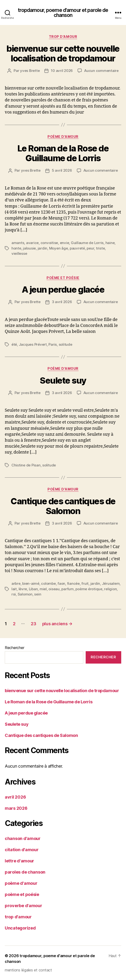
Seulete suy (63, 380)
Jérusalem (111, 583)
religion (110, 589)
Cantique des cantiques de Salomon (63, 506)
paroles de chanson (25, 872)
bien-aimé (31, 583)
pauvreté (77, 248)
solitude (66, 344)
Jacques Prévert (33, 344)
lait (14, 589)
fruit (85, 583)
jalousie (29, 248)
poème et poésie (63, 278)
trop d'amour (63, 37)
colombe (48, 583)
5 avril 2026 (62, 170)
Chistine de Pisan (26, 465)
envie (65, 243)
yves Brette (30, 71)
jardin (42, 248)
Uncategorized (20, 928)
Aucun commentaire (101, 71)
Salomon (25, 594)
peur (90, 248)
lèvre (23, 589)
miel (43, 589)
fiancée (73, 583)
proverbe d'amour (24, 906)
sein (38, 594)
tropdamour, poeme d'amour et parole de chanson (63, 13)
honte (16, 248)
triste (100, 248)
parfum (67, 589)
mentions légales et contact (28, 970)
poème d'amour (63, 137)
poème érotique (89, 589)
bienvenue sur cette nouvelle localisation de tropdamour (63, 53)
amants (18, 243)
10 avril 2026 (62, 71)
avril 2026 (15, 797)
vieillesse (19, 253)
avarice (32, 243)
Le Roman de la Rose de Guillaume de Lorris (63, 153)
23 (33, 624)
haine (110, 243)
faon (61, 583)
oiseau (54, 589)
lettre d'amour (19, 861)
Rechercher (14, 648)
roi (14, 594)
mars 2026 (16, 808)
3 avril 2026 (62, 302)
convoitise (49, 243)
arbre (16, 583)
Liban (33, 589)
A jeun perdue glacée (63, 290)
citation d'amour (22, 850)
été (14, 344)
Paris (53, 344)
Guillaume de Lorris (87, 243)
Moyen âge (59, 248)
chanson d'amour (23, 838)
